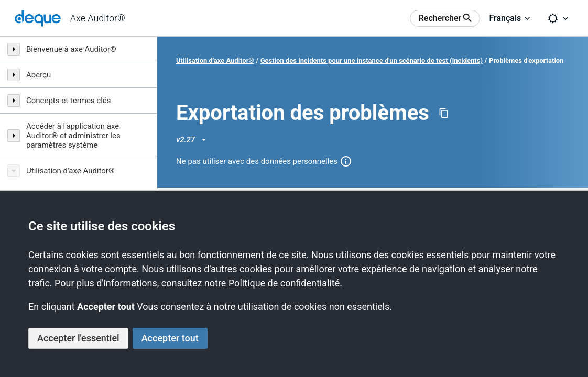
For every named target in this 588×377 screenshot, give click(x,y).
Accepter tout (170, 338)
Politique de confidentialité (284, 283)
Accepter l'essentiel (78, 338)
